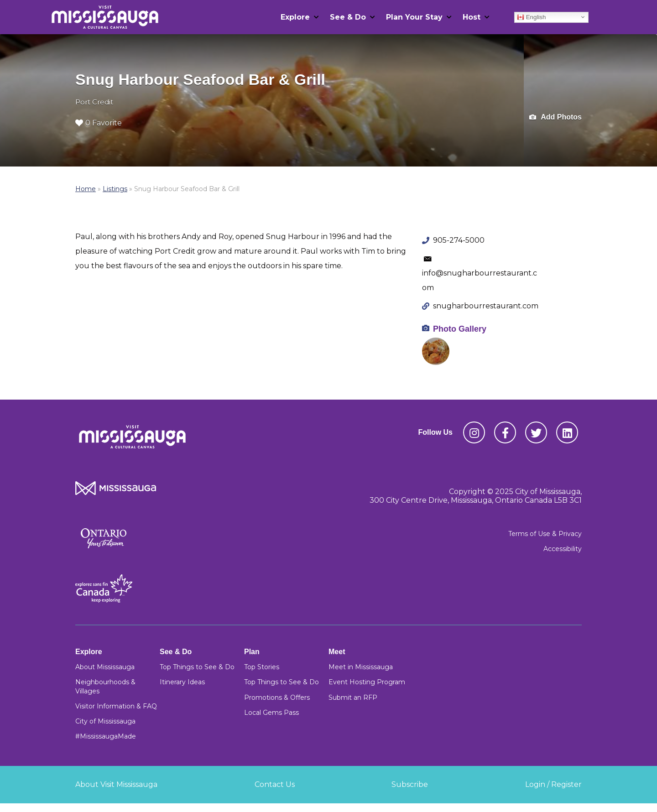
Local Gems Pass (271, 713)
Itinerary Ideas (182, 682)
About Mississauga (105, 667)
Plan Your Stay (414, 17)
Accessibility (563, 549)
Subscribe (410, 784)
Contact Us (275, 784)
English (531, 17)
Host (472, 17)
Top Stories (262, 667)
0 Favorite (99, 123)
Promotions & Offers (277, 697)
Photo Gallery (460, 329)
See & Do (348, 17)
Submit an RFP (353, 697)
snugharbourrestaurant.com (486, 306)
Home (86, 189)
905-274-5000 (459, 240)
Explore (295, 17)
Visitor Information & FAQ (116, 706)
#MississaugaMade (106, 736)
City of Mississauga (105, 721)
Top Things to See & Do (197, 667)
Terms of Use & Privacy (545, 534)
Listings (115, 189)
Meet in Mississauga (361, 667)
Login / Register (553, 784)
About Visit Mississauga (116, 784)
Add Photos (555, 117)
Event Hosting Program (367, 682)
